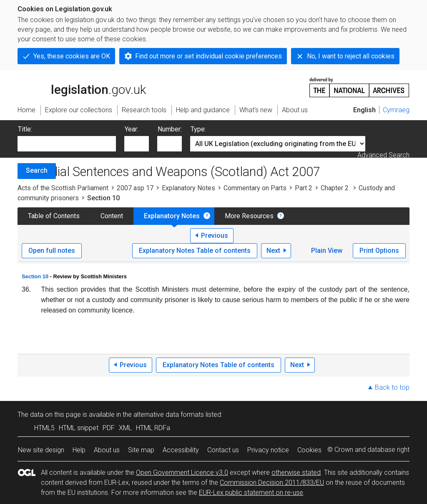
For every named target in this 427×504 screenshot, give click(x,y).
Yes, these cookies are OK (72, 56)
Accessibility (181, 450)
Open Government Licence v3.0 (182, 472)
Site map (141, 450)
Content (112, 216)
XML (125, 428)
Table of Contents (54, 216)
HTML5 (44, 428)
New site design (41, 450)
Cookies (309, 450)
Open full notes (52, 251)
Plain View (327, 251)
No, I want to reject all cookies (351, 56)
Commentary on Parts (255, 188)
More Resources (249, 216)
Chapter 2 (335, 188)
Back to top (392, 387)
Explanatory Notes (188, 188)
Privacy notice (268, 450)
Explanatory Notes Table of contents (195, 251)
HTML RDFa (153, 428)
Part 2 (304, 188)
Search (37, 170)
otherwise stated (296, 472)
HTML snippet (79, 428)
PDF (109, 428)
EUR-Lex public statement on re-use (251, 493)
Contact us (223, 450)
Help (79, 450)
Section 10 (35, 276)
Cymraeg (396, 110)
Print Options (379, 251)
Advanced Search (383, 155)
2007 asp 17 (135, 188)
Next (273, 251)
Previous (215, 236)
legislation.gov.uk (82, 87)
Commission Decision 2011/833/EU (272, 483)
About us (107, 450)
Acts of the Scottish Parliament (63, 188)
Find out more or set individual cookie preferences (208, 56)
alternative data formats (169, 415)
